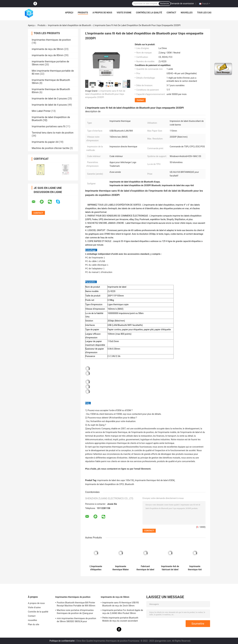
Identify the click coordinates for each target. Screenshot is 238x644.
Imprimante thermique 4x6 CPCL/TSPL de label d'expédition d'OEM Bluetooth (195, 568)
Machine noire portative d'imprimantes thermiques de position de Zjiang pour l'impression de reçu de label (75, 612)
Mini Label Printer (41, 111)
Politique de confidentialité (62, 641)
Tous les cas (204, 13)
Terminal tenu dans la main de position (53, 133)
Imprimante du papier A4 (45, 142)
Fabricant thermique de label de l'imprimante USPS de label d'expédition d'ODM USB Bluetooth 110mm (145, 568)
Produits (83, 13)
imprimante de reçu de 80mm (48, 55)
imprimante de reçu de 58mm (48, 49)
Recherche (165, 4)
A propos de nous (102, 13)
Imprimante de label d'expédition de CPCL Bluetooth (110, 484)
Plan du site (34, 624)
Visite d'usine (124, 13)
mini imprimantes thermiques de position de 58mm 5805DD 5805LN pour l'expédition (76, 620)
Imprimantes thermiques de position (51, 40)
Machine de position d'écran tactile (50, 148)
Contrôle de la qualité (149, 13)
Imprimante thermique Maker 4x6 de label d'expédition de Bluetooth (121, 568)
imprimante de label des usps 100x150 (116, 480)
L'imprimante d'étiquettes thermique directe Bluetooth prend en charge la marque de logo (96, 568)
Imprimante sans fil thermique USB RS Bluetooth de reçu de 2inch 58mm (121, 604)
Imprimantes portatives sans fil (48, 126)
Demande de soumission (182, 3)
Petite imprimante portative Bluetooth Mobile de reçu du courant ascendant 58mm (120, 620)
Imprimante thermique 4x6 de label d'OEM (155, 480)
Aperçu (69, 13)
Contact (171, 13)
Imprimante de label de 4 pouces (49, 105)
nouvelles (187, 13)
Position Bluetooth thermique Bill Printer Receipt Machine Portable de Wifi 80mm (76, 604)
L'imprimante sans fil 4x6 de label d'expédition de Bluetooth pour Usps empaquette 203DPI (105, 94)
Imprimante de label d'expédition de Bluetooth (70, 25)
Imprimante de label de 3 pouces (49, 99)
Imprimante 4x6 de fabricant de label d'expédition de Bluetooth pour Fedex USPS (170, 568)
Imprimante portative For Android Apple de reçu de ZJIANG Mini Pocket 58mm (123, 612)
